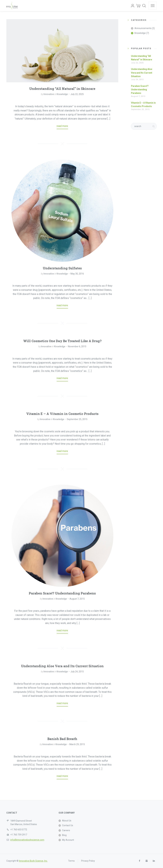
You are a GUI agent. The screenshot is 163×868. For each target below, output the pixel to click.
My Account (68, 840)
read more (62, 126)
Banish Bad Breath (62, 739)
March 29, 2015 (77, 744)
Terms (71, 861)
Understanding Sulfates (62, 268)
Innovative (49, 94)
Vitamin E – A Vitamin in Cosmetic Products (62, 414)
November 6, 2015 (77, 346)
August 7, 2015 (77, 599)
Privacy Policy (88, 861)
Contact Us (68, 825)
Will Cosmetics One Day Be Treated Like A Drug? (62, 341)
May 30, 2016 (77, 274)
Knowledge (62, 94)
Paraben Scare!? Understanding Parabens (62, 593)
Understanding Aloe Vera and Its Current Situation (62, 666)
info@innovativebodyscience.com (27, 840)
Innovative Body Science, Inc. (33, 861)
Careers (66, 830)
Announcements (143, 28)
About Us (67, 821)
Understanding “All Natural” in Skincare (62, 89)
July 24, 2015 (77, 672)
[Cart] (138, 6)
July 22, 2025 (77, 94)
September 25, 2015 (77, 419)
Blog (64, 835)
